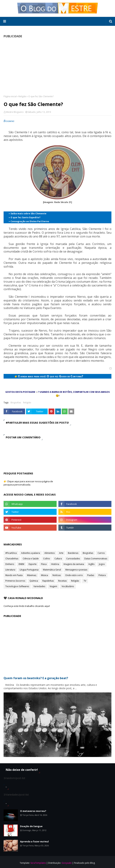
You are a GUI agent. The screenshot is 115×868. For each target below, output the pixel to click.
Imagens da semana (74, 564)
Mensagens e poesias (76, 570)
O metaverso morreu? (33, 811)
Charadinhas (12, 559)
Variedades (39, 586)
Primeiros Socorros (15, 581)
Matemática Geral (52, 570)
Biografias (16, 403)
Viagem (53, 586)
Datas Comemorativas (96, 559)
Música (45, 575)
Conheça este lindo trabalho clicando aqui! (27, 606)
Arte (61, 553)
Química (34, 581)
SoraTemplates (38, 863)
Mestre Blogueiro (15, 112)
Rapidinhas (48, 581)
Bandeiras (73, 553)
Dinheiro (10, 564)
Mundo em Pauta (14, 575)
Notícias (57, 575)
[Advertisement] (57, 66)
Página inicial (10, 96)
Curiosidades (73, 559)
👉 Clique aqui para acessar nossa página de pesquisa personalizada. (28, 483)
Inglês (91, 564)
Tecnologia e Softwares (17, 586)
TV (85, 581)
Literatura (10, 570)
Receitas (62, 581)
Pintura (102, 575)
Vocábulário (68, 586)
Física (44, 564)
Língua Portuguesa (29, 570)
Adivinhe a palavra (31, 553)
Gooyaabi (67, 863)
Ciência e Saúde (31, 559)
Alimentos (50, 553)
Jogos (102, 564)
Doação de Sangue (31, 826)
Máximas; (32, 575)
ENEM (21, 564)
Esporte (33, 564)
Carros (101, 553)
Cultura (58, 559)
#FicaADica (11, 553)
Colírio (47, 559)
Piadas (91, 575)
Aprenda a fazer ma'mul (34, 841)
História (55, 564)
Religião (22, 96)
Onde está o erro (74, 575)
